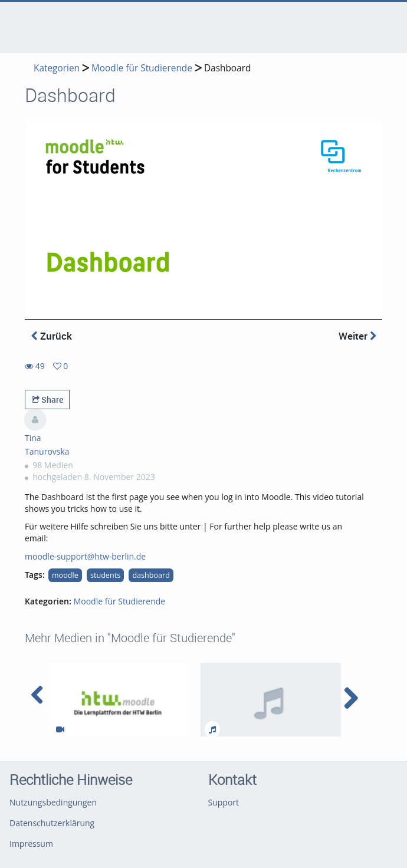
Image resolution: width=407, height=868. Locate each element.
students (105, 575)
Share (47, 400)
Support (224, 802)
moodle (65, 575)
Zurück (52, 336)
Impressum (31, 844)
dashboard (151, 575)
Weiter (357, 336)
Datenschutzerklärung (52, 823)
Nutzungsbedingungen (53, 802)
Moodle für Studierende (142, 68)
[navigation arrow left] (37, 695)
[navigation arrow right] (351, 698)
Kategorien (57, 68)
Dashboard (227, 68)
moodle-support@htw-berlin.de (85, 556)
